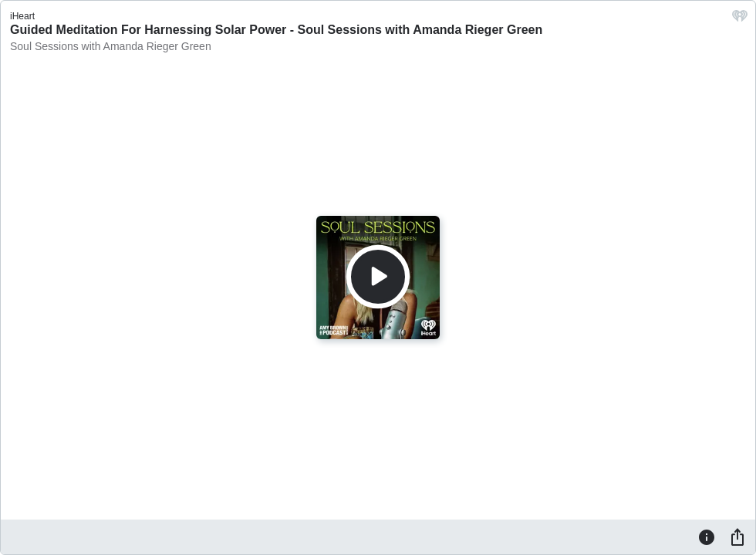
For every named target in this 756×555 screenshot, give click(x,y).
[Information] (707, 536)
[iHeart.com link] (740, 20)
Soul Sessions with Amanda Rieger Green (111, 46)
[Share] (737, 536)
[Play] (378, 277)
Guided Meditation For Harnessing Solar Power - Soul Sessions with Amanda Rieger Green (276, 30)
